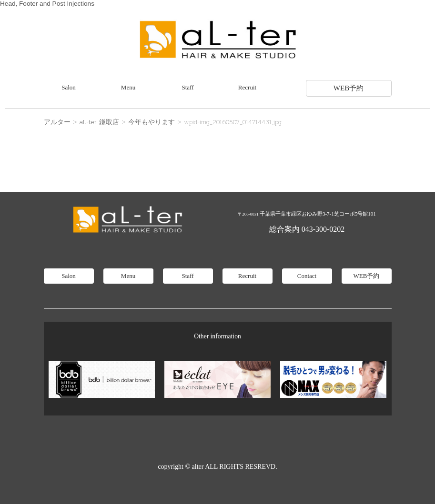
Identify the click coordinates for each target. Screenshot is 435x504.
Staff (187, 87)
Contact (307, 276)
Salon (69, 87)
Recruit (247, 87)
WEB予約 (349, 88)
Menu (128, 87)
